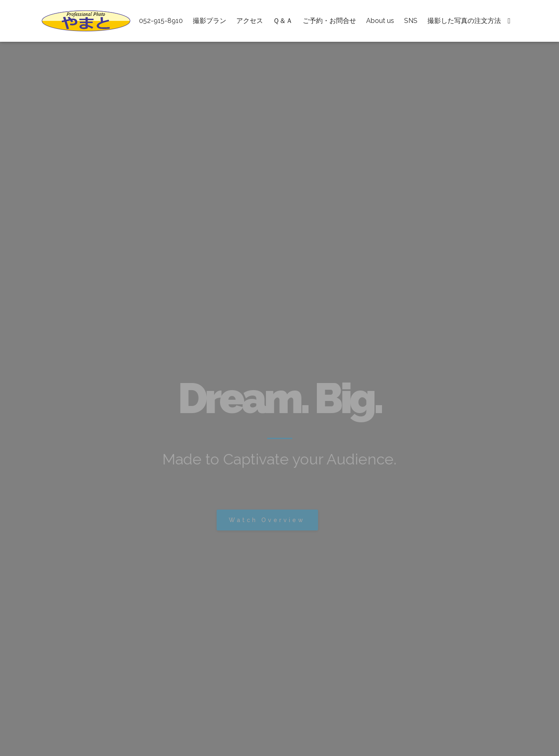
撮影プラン (210, 21)
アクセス (250, 21)
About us (380, 21)
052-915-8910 (161, 21)
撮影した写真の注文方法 (464, 21)
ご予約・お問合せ (329, 21)
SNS (411, 21)
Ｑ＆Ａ (283, 21)
